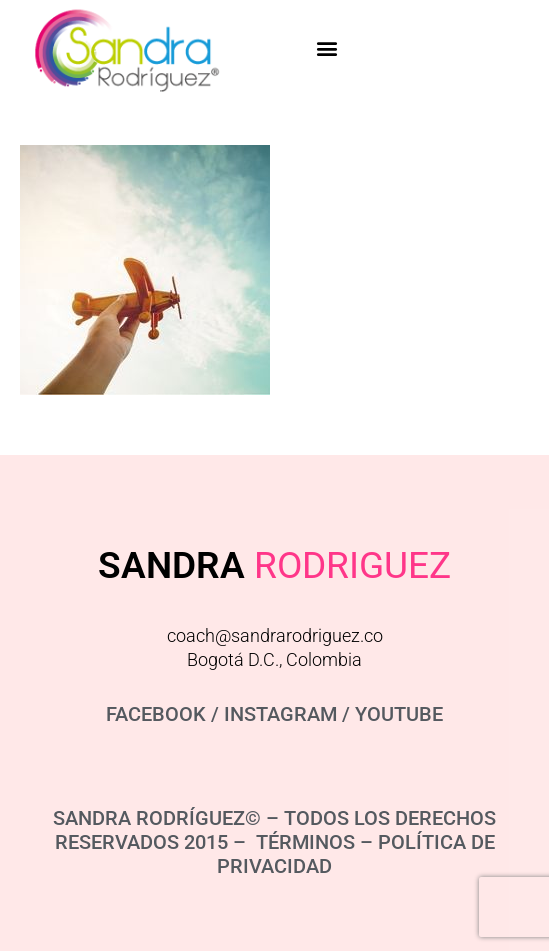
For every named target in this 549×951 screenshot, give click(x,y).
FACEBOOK (156, 714)
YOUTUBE (399, 714)
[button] (327, 47)
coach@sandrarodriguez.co (275, 635)
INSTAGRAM (280, 714)
